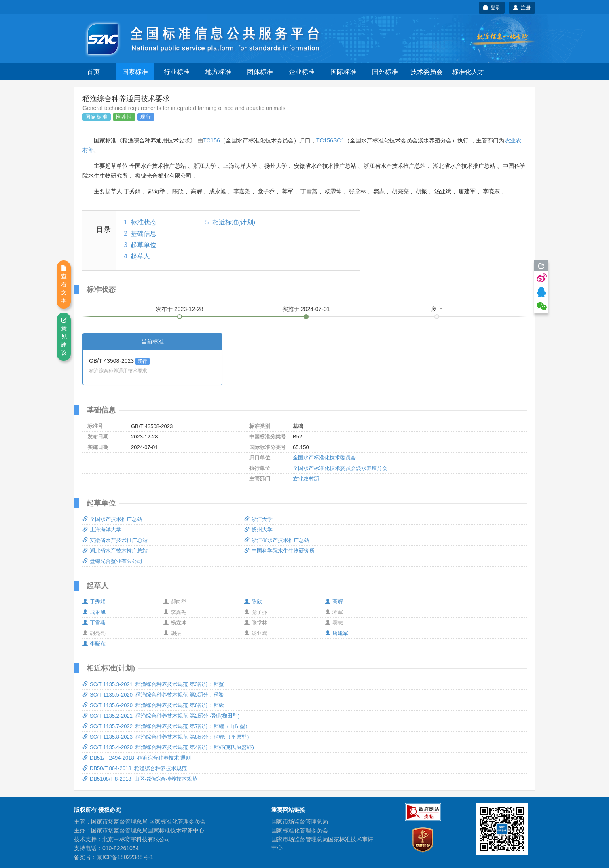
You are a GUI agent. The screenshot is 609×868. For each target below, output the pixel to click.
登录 (492, 8)
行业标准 (177, 72)
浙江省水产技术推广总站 (277, 540)
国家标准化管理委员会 (300, 830)
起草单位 (144, 245)
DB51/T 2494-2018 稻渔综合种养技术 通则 (137, 758)
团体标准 (260, 72)
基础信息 (144, 234)
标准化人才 (468, 72)
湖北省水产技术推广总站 (115, 551)
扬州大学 (258, 530)
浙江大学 (258, 519)
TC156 (211, 140)
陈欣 (253, 602)
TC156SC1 (330, 140)
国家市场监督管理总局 (300, 821)
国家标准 (135, 72)
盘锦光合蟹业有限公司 (112, 561)
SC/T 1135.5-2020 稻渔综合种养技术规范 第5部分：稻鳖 (153, 695)
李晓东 (94, 644)
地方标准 (218, 72)
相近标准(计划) (234, 222)
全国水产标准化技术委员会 (324, 458)
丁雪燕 (94, 623)
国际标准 (343, 72)
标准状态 (144, 222)
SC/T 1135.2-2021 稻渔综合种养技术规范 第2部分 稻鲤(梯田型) (161, 716)
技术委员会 (427, 72)
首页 (93, 72)
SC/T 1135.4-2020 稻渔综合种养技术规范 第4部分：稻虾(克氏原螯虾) (168, 747)
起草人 (140, 256)
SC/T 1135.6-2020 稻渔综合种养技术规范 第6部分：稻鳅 (153, 705)
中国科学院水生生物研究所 (279, 551)
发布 (180, 309)
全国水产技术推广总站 (112, 519)
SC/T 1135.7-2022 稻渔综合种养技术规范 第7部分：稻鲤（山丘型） (166, 726)
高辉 (334, 602)
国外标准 (385, 72)
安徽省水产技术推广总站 (115, 540)
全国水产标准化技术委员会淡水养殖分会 (340, 468)
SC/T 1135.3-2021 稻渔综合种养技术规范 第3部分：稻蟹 (153, 684)
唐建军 (337, 633)
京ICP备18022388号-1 (125, 857)
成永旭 (94, 612)
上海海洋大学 (102, 530)
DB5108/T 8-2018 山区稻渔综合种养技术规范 (140, 779)
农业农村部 (306, 479)
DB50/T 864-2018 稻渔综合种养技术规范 (135, 768)
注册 (522, 8)
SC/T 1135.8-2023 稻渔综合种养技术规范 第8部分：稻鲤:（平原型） (167, 737)
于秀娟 (94, 602)
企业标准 (302, 72)
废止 (437, 309)
